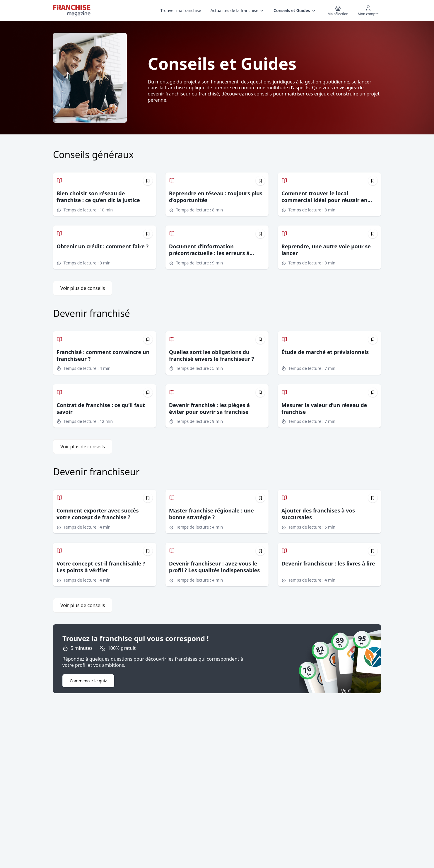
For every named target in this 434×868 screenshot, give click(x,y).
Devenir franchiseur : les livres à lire (328, 563)
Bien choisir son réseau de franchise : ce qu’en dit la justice (98, 197)
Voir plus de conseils (83, 288)
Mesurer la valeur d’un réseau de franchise (324, 408)
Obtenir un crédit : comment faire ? (102, 246)
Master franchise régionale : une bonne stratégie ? (211, 514)
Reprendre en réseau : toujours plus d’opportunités (216, 197)
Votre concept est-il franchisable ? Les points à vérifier (101, 567)
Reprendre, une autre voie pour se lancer (326, 250)
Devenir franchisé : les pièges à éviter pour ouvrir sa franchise (209, 408)
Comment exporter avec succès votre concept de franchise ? (98, 514)
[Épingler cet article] (148, 181)
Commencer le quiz (88, 681)
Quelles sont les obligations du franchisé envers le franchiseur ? (211, 355)
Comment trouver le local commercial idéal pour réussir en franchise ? (324, 200)
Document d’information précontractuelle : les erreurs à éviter (209, 253)
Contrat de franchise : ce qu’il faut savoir (101, 408)
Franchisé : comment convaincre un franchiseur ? (103, 355)
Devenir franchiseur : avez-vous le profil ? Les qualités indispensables (214, 567)
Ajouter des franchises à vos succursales (318, 514)
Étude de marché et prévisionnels (325, 352)
